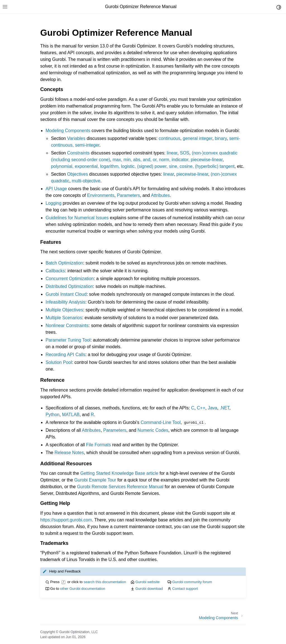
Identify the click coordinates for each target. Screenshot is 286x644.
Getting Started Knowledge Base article (119, 473)
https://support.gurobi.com (66, 520)
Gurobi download (149, 589)
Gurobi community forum (192, 582)
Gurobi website (148, 582)
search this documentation (105, 582)
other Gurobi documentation (83, 589)
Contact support (185, 589)
